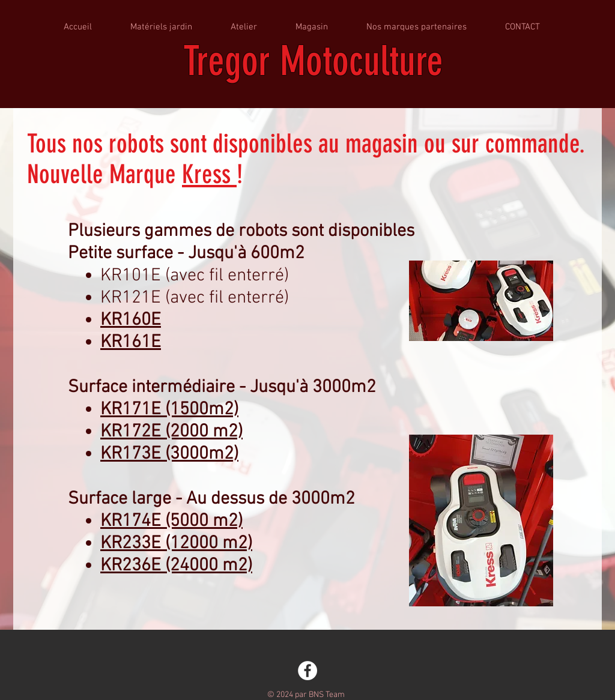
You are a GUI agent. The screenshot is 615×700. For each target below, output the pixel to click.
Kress (209, 174)
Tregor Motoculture (313, 61)
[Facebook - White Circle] (307, 671)
